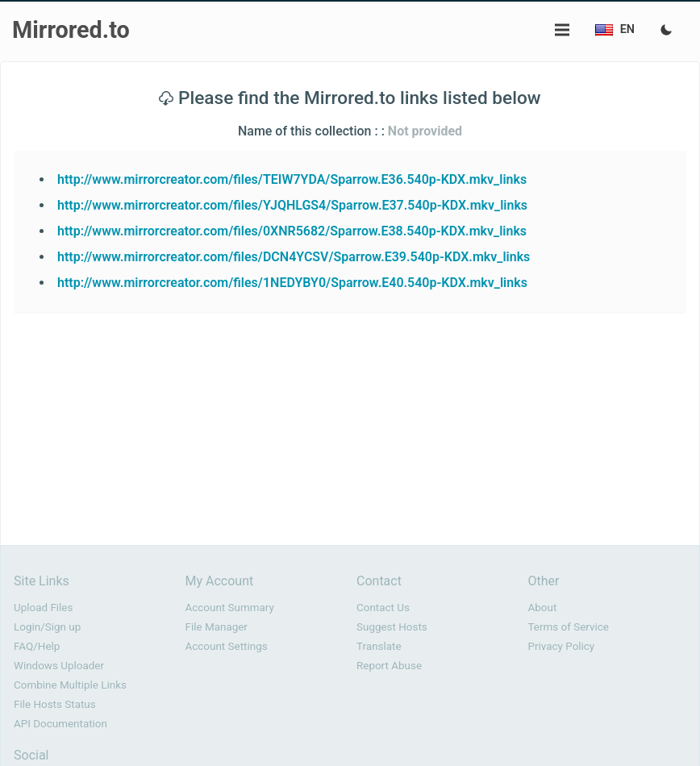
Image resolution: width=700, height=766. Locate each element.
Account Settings (227, 646)
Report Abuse (389, 666)
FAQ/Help (37, 646)
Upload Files (43, 608)
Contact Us (383, 608)
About (543, 608)
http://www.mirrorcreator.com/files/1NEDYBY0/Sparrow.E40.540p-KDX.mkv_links (292, 283)
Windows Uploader (59, 666)
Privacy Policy (562, 646)
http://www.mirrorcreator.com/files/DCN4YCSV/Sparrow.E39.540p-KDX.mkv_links (294, 257)
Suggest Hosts (392, 627)
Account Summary (230, 608)
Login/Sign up (47, 627)
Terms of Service (569, 627)
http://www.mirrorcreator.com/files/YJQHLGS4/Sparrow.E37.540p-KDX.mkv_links (292, 205)
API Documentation (60, 724)
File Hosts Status (55, 704)
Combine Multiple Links (70, 685)
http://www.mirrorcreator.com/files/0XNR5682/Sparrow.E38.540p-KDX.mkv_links (292, 231)
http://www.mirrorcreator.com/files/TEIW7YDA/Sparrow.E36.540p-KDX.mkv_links (292, 179)
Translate (379, 646)
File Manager (217, 627)
